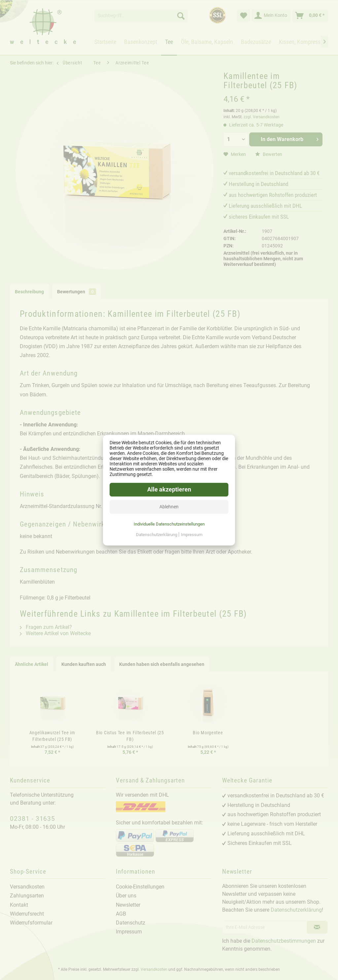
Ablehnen (169, 507)
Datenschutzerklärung (157, 535)
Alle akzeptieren (169, 490)
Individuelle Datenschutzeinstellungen (169, 524)
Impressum (192, 535)
